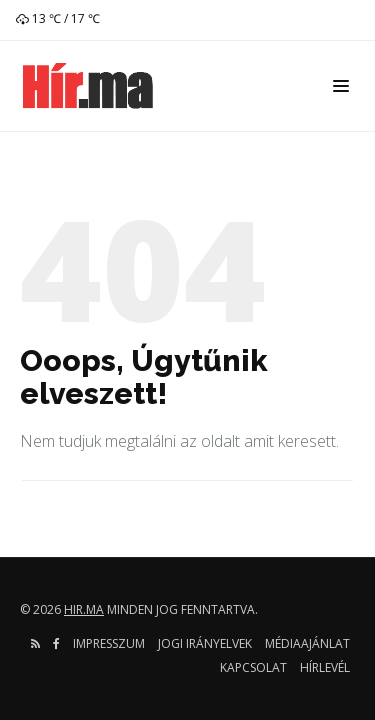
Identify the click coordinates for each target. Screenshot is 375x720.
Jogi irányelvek (205, 643)
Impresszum (109, 643)
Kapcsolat (253, 667)
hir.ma (84, 609)
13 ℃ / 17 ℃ (58, 18)
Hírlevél (325, 667)
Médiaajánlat (307, 643)
